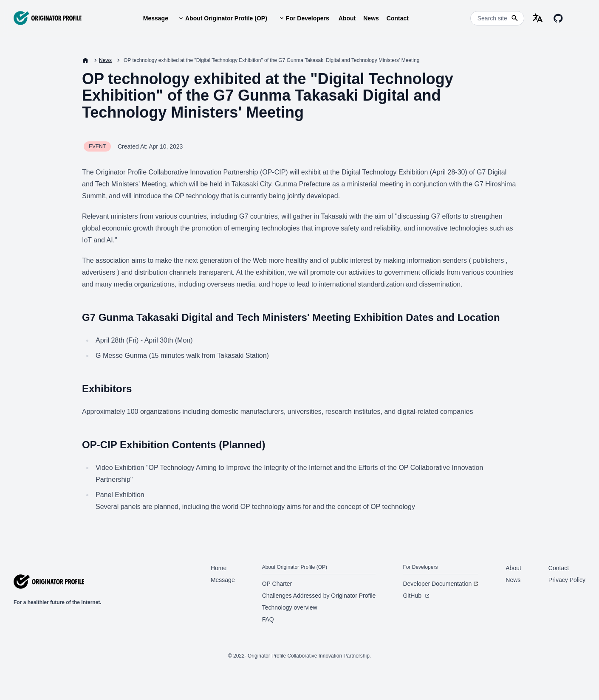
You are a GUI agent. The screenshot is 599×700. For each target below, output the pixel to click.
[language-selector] (538, 18)
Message (156, 18)
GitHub (416, 596)
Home (219, 568)
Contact (398, 18)
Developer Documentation (441, 584)
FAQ (268, 619)
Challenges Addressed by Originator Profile (319, 596)
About (347, 18)
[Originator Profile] (48, 18)
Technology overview (290, 607)
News (371, 18)
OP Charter (277, 584)
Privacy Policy (567, 580)
